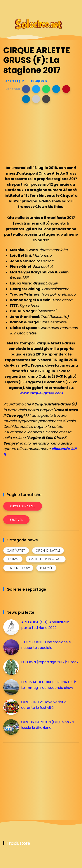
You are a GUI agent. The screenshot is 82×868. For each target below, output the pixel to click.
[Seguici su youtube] (76, 6)
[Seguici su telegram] (61, 6)
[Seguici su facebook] (45, 6)
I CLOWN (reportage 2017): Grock (50, 662)
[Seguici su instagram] (53, 6)
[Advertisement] (36, 776)
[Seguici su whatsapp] (68, 6)
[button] (26, 89)
